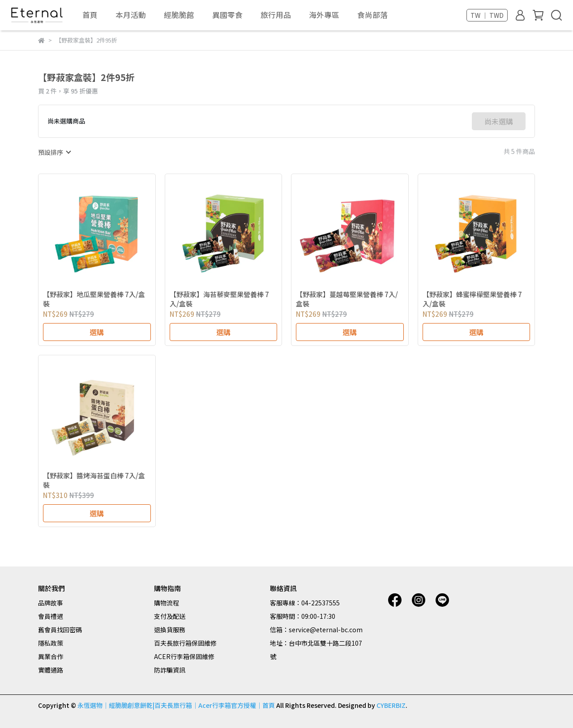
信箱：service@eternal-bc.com (316, 630)
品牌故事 (51, 603)
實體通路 (51, 670)
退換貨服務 (170, 630)
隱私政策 (51, 643)
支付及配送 (170, 616)
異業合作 (51, 656)
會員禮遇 (51, 616)
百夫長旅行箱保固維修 (185, 643)
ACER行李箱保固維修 (184, 656)
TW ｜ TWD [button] (487, 15)
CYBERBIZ (391, 705)
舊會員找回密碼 (60, 630)
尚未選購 (499, 121)
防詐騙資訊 (170, 670)
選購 (97, 332)
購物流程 (167, 603)
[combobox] (54, 152)
